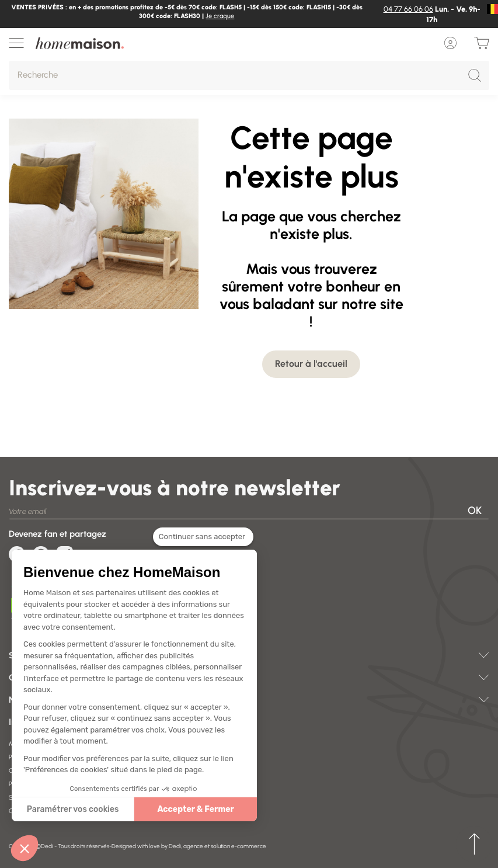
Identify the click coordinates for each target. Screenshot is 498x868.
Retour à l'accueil (311, 364)
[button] (25, 848)
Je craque (220, 16)
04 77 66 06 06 (408, 9)
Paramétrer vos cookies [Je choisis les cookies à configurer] (73, 809)
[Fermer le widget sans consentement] (203, 537)
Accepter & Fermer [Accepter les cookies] (196, 809)
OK (475, 511)
